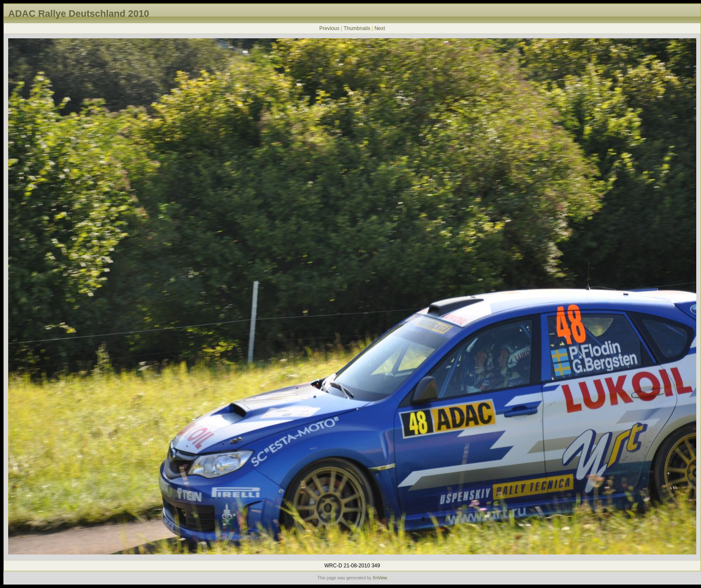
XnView (380, 578)
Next (380, 28)
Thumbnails (357, 28)
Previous (330, 28)
